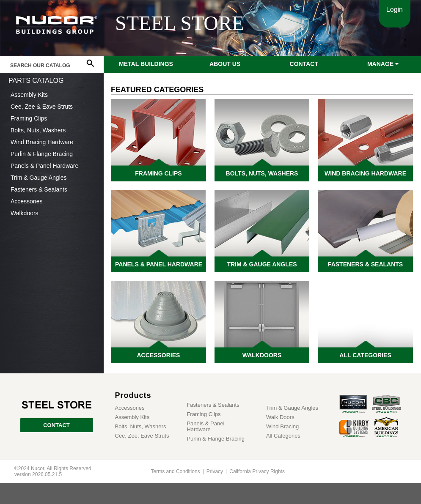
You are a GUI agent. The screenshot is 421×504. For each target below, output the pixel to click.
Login (395, 10)
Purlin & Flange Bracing (42, 154)
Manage (383, 64)
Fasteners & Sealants (39, 189)
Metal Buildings (146, 64)
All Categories (283, 436)
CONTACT (56, 425)
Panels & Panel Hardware (44, 166)
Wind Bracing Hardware (42, 142)
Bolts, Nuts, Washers (38, 130)
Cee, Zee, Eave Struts (142, 436)
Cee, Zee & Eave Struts (42, 107)
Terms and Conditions (176, 471)
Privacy (215, 471)
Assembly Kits (29, 95)
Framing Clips (29, 118)
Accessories (26, 201)
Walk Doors (280, 417)
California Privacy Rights (257, 471)
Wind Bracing (282, 427)
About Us (225, 64)
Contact (304, 64)
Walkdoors (25, 213)
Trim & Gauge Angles (39, 178)
